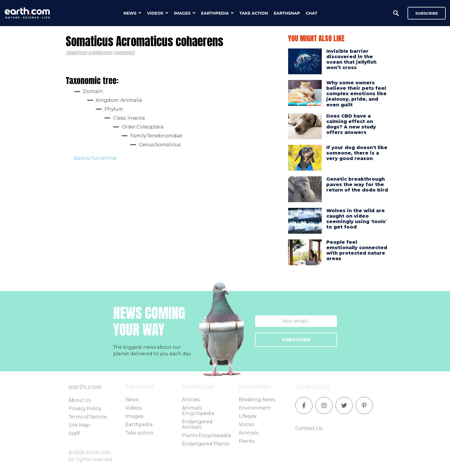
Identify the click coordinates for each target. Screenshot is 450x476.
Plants (247, 441)
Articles (191, 400)
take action (254, 13)
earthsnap (287, 13)
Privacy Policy (85, 408)
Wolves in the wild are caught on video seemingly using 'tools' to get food (356, 219)
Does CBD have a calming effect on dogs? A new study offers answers (351, 124)
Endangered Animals (197, 424)
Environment (255, 408)
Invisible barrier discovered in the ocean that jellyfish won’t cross (351, 60)
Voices (246, 425)
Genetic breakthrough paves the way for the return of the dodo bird (357, 185)
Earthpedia (139, 425)
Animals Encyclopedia (198, 411)
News (132, 400)
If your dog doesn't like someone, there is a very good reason (357, 153)
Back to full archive (95, 158)
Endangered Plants (205, 444)
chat (311, 13)
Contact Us (309, 428)
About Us (80, 400)
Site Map (79, 425)
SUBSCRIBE (296, 340)
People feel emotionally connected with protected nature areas (357, 250)
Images (134, 416)
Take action (139, 433)
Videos (133, 408)
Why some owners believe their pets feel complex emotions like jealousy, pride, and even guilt (356, 94)
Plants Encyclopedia (206, 435)
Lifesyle (248, 416)
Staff (74, 433)
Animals (249, 433)
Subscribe (427, 13)
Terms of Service (88, 417)
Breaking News (257, 400)
